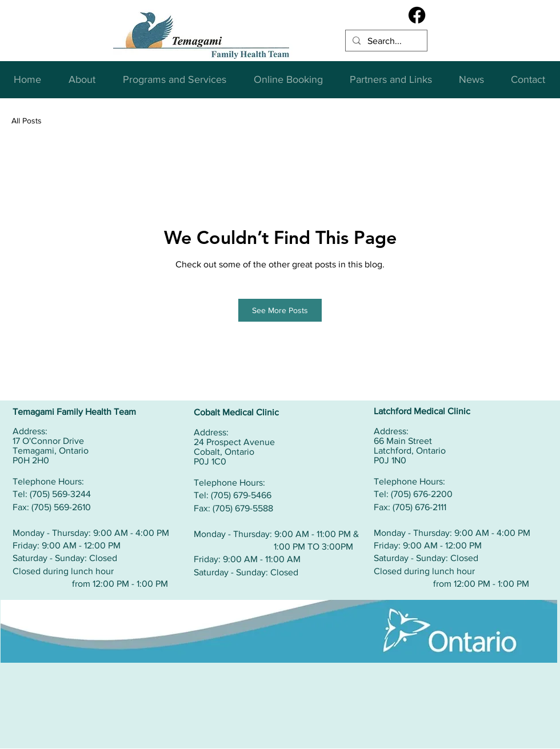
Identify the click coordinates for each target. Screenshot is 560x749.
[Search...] (385, 41)
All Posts (27, 121)
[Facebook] (417, 15)
